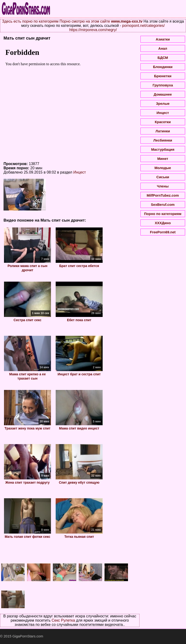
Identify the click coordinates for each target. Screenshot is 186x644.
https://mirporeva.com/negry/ (93, 30)
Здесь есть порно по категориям (30, 21)
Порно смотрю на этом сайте (85, 21)
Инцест (80, 172)
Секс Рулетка (63, 620)
